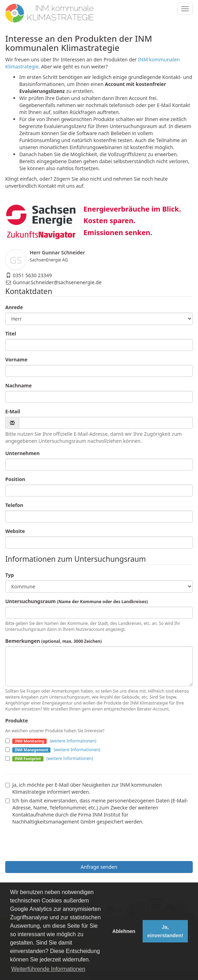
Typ (10, 575)
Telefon (14, 505)
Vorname (16, 359)
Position (15, 479)
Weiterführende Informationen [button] (48, 969)
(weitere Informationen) (73, 741)
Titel (11, 334)
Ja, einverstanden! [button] (165, 931)
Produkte (16, 721)
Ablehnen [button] (124, 931)
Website (15, 531)
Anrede (14, 307)
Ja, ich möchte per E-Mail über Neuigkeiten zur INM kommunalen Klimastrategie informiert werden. (84, 788)
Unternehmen (22, 453)
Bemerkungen (53, 641)
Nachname (19, 385)
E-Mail (13, 411)
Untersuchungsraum (77, 601)
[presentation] (59, 842)
